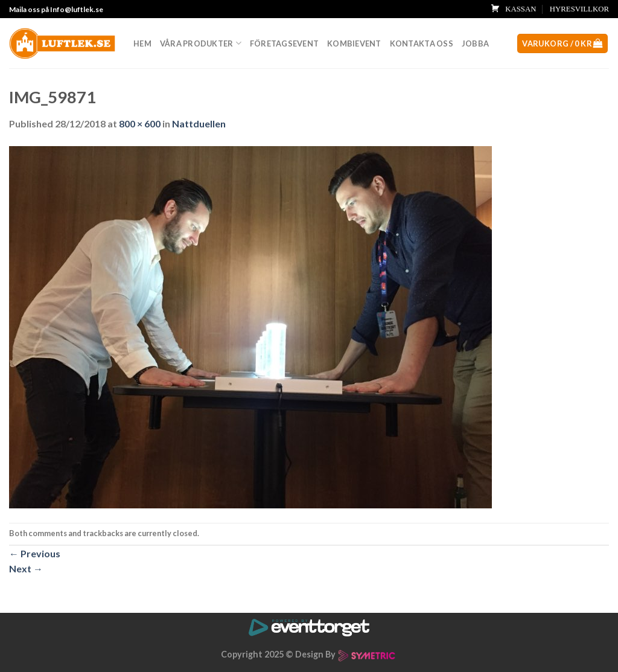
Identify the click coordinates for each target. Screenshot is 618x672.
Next (26, 568)
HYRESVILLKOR (579, 9)
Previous (35, 553)
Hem (142, 43)
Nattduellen (199, 123)
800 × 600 (140, 123)
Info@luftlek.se (77, 9)
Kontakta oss (422, 43)
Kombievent (354, 43)
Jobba (475, 43)
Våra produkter (201, 43)
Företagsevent (284, 43)
